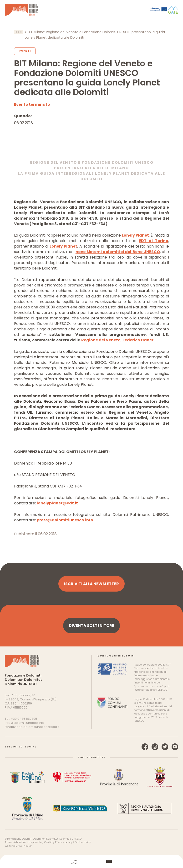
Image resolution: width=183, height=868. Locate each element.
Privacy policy (64, 842)
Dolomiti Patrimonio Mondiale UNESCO (22, 10)
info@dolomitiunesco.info (25, 723)
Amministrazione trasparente (23, 842)
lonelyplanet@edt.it (57, 503)
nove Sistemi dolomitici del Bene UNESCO (118, 252)
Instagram (155, 747)
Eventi (25, 51)
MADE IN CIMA (24, 846)
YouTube (175, 747)
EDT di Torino (154, 241)
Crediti (48, 842)
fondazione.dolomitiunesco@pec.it (32, 727)
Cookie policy (83, 842)
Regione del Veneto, (102, 340)
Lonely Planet (135, 235)
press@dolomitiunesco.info (65, 520)
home (92, 861)
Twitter (165, 747)
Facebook (145, 747)
